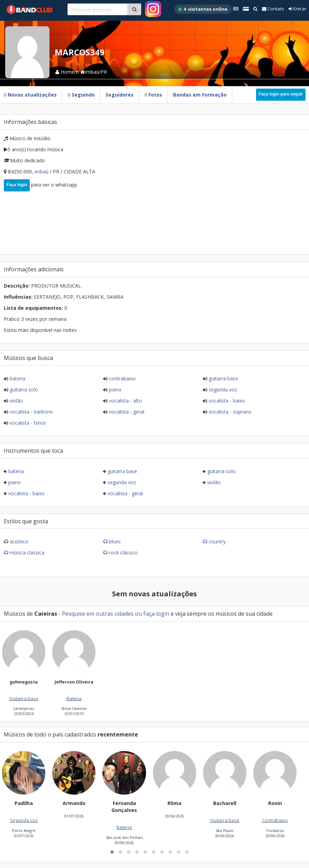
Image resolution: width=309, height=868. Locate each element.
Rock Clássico (123, 553)
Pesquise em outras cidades (98, 614)
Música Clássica (27, 553)
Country (217, 541)
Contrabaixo (122, 378)
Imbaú (42, 171)
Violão (16, 401)
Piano (115, 390)
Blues (115, 541)
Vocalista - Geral (126, 412)
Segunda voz (222, 390)
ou (138, 614)
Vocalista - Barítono (31, 412)
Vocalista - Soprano (229, 412)
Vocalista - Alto (125, 401)
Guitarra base (223, 378)
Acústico (19, 541)
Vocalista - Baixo (226, 401)
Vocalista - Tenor (27, 423)
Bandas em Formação (200, 95)
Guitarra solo (23, 390)
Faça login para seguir (281, 94)
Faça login (17, 185)
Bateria (17, 378)
